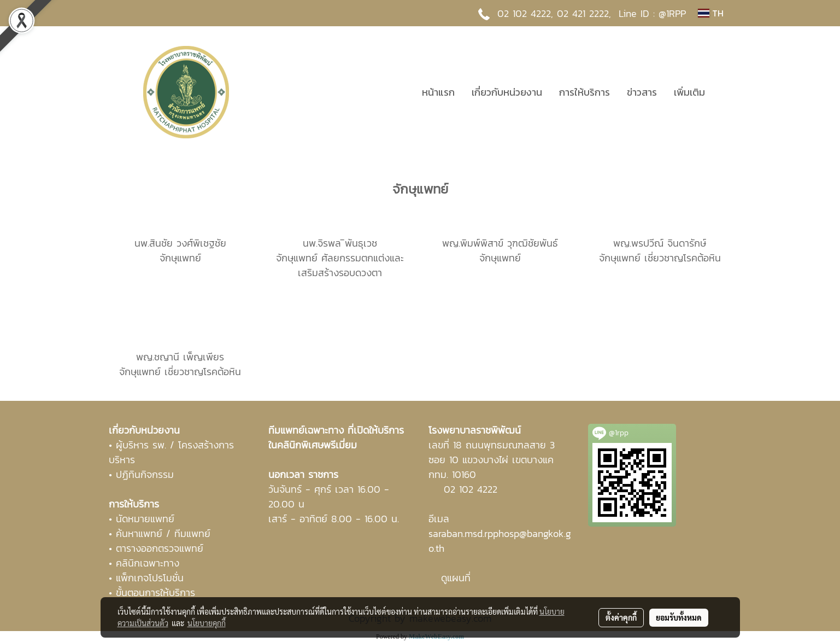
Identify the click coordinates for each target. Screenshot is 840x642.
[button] (723, 92)
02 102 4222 (471, 489)
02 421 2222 (583, 13)
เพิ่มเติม (689, 92)
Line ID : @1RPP (652, 13)
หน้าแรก (438, 92)
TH (710, 13)
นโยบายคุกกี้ (207, 623)
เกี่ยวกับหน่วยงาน (507, 92)
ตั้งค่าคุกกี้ (621, 617)
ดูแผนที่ (456, 578)
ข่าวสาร (642, 92)
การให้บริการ (585, 92)
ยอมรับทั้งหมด (679, 617)
